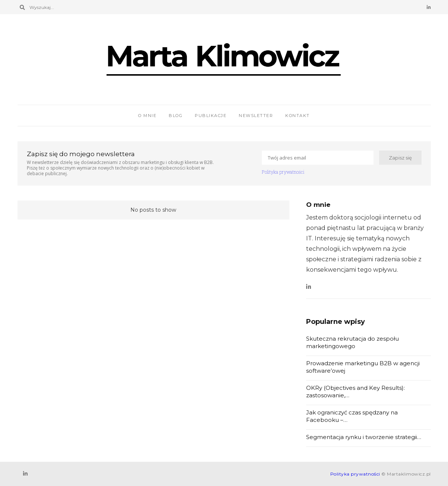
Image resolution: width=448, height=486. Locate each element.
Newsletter (256, 116)
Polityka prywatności (283, 172)
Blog (176, 116)
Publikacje (211, 116)
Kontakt (298, 116)
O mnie (147, 116)
